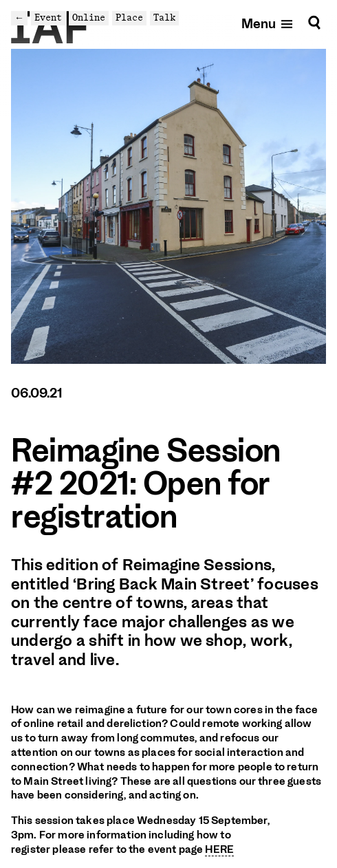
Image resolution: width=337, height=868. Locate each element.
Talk (164, 18)
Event (48, 18)
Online (89, 18)
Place (129, 18)
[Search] (314, 23)
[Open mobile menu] (268, 23)
